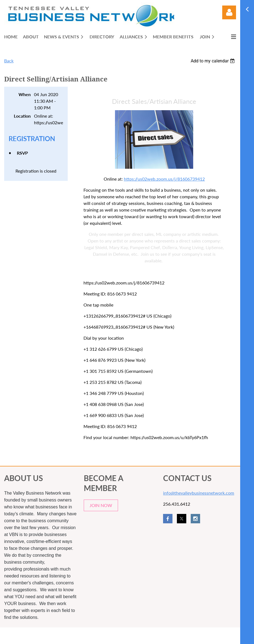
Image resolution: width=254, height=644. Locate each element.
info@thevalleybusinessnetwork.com (199, 493)
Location (22, 116)
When (25, 94)
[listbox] (213, 61)
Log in (229, 12)
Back (9, 61)
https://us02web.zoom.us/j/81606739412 (164, 179)
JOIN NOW (101, 505)
